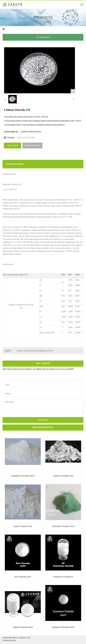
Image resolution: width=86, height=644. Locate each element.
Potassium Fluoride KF (63, 577)
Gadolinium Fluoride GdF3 (23, 476)
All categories (43, 37)
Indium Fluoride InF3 (23, 526)
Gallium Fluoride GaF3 (23, 627)
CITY (29, 638)
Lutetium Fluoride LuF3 (63, 476)
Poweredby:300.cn (10, 638)
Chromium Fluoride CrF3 (63, 526)
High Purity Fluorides (26, 137)
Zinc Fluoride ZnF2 (23, 577)
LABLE (22, 638)
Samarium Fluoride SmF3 (63, 627)
